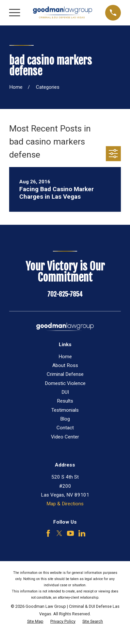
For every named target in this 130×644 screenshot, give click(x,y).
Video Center (65, 437)
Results (65, 401)
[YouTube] (70, 533)
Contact (65, 428)
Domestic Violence (65, 383)
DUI (65, 392)
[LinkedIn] (82, 533)
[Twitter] (59, 533)
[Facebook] (48, 533)
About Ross (65, 365)
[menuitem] (35, 622)
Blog (65, 419)
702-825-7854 (65, 294)
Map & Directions (65, 504)
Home (65, 357)
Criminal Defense (65, 374)
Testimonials (65, 410)
